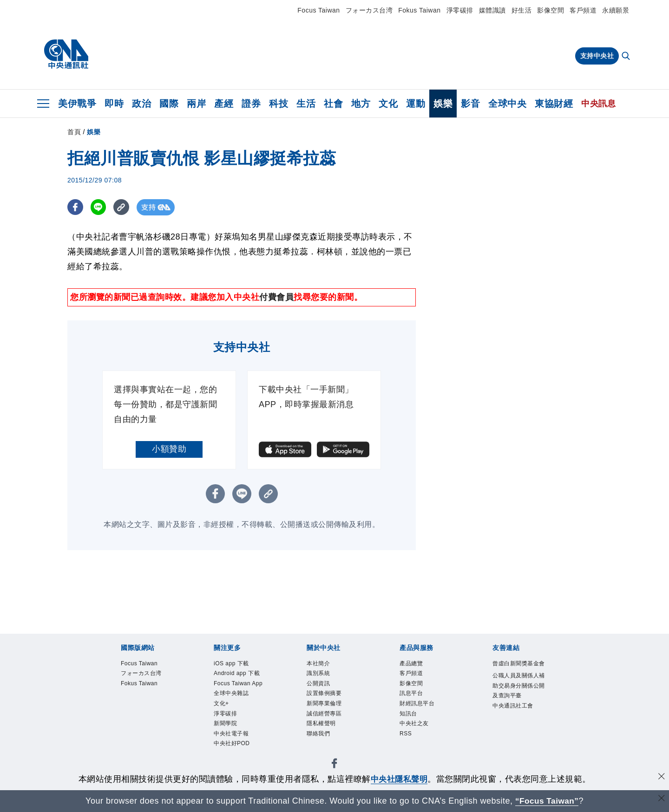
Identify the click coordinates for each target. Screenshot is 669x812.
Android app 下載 (240, 675)
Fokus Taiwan (419, 10)
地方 (361, 104)
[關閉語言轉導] (661, 800)
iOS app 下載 (234, 664)
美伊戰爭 (77, 104)
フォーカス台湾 (369, 10)
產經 (224, 104)
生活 (306, 104)
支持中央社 (597, 56)
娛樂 (443, 104)
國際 (169, 104)
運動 (416, 104)
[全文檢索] (627, 57)
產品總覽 (413, 664)
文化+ (223, 719)
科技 (279, 104)
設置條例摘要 (327, 697)
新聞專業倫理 (327, 708)
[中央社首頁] (66, 54)
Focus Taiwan (318, 10)
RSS (407, 741)
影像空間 (551, 10)
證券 (251, 104)
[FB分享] (75, 207)
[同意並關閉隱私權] (661, 778)
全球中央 (507, 104)
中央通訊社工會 (516, 720)
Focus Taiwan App (235, 691)
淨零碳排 (460, 10)
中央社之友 (416, 730)
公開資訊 (320, 686)
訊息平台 (413, 697)
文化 (388, 104)
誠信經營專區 (327, 719)
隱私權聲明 (324, 730)
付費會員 (276, 297)
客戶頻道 (583, 10)
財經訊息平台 (420, 708)
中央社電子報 (234, 752)
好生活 (522, 10)
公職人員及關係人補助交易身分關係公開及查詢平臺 (519, 698)
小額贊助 (169, 449)
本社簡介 (320, 664)
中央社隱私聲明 (399, 779)
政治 (141, 104)
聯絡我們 (320, 741)
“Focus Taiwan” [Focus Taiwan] (547, 801)
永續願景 (616, 10)
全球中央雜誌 (234, 708)
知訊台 (410, 719)
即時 (114, 104)
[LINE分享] (99, 207)
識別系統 (320, 675)
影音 (470, 104)
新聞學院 (227, 741)
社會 (333, 104)
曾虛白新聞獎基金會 (519, 669)
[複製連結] (123, 207)
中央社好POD (235, 762)
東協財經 (554, 104)
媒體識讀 (492, 10)
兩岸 (196, 104)
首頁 (74, 132)
